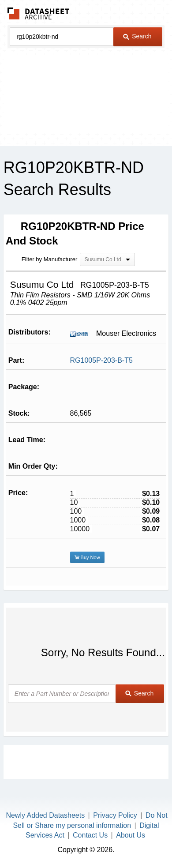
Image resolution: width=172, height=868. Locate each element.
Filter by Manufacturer (49, 259)
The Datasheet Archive (39, 13)
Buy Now (87, 557)
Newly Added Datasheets (45, 815)
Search (137, 36)
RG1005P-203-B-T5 (101, 360)
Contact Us (90, 835)
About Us (131, 835)
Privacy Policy (115, 815)
